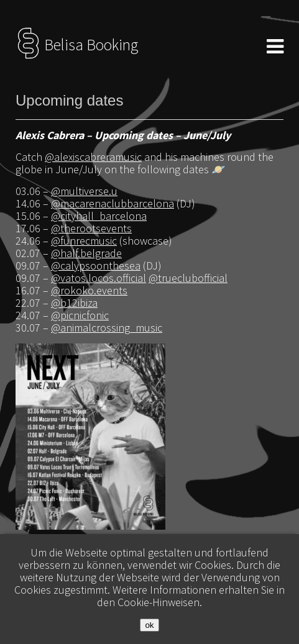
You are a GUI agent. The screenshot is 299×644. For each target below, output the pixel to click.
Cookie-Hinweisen (159, 602)
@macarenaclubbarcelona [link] (113, 203)
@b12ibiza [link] (74, 303)
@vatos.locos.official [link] (99, 278)
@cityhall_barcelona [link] (99, 216)
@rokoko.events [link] (89, 290)
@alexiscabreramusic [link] (93, 157)
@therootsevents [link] (91, 228)
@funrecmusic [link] (84, 241)
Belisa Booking (77, 45)
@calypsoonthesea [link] (96, 265)
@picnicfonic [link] (80, 315)
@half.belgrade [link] (86, 253)
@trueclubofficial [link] (188, 278)
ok (149, 625)
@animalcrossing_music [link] (107, 328)
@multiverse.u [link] (84, 191)
